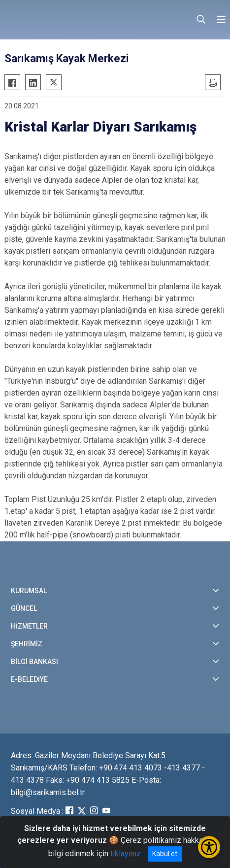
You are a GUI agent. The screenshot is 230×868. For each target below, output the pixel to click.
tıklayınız (126, 853)
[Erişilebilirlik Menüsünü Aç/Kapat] (209, 847)
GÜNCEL (24, 608)
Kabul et (165, 854)
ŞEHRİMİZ (27, 644)
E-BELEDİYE (29, 679)
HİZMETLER (29, 626)
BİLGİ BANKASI (34, 662)
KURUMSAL (29, 591)
